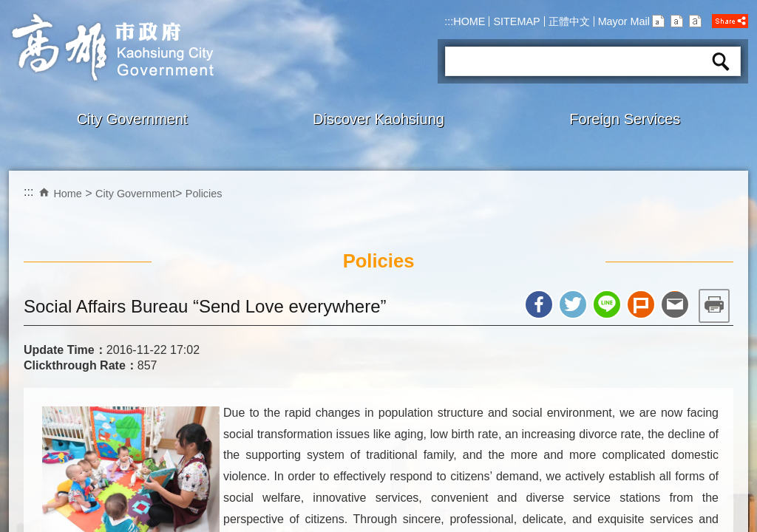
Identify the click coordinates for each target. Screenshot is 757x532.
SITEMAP (516, 21)
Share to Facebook (539, 304)
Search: (464, 41)
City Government (132, 119)
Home (67, 194)
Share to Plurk (641, 304)
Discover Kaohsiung (378, 119)
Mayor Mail (624, 21)
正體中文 (569, 21)
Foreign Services (625, 119)
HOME (469, 21)
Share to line (607, 304)
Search (721, 61)
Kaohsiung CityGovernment (111, 47)
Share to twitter (573, 304)
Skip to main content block (8, 8)
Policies (204, 194)
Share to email (675, 304)
